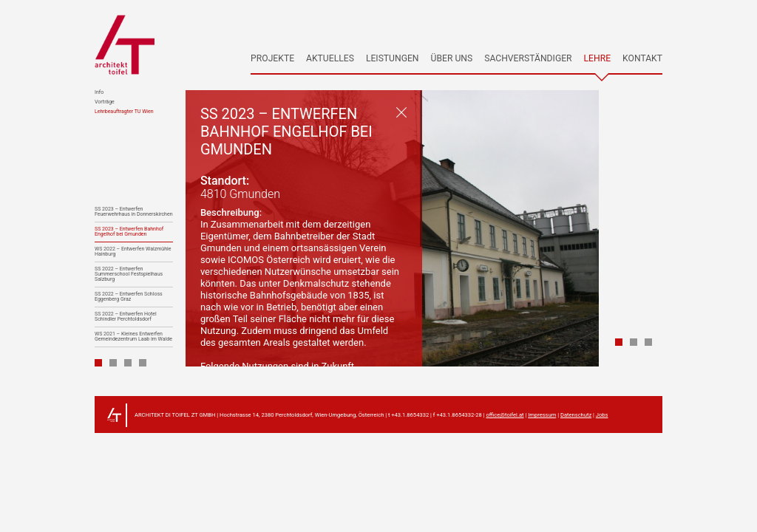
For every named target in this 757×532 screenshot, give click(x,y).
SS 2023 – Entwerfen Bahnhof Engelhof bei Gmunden (129, 232)
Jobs (602, 415)
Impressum (542, 415)
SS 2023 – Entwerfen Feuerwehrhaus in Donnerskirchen (134, 212)
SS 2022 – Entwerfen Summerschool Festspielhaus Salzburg (129, 274)
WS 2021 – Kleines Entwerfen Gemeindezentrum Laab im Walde (133, 337)
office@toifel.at (505, 415)
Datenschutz (576, 415)
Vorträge (105, 102)
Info (99, 93)
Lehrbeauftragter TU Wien (124, 112)
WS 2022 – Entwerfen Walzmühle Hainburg (133, 252)
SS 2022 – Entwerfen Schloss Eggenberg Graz (129, 297)
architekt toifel (125, 45)
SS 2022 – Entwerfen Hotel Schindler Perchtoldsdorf (126, 317)
